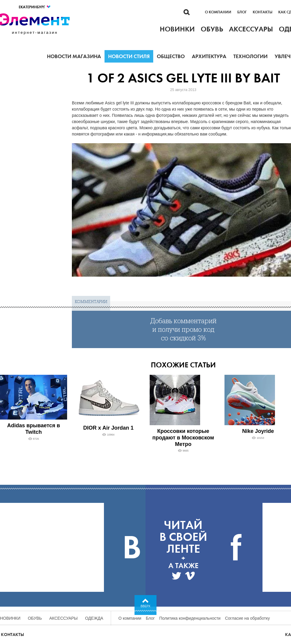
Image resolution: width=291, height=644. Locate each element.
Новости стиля (129, 56)
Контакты (262, 12)
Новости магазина (74, 56)
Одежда (94, 618)
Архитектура (209, 56)
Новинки (10, 618)
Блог (242, 12)
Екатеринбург (35, 7)
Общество (171, 56)
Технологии (250, 56)
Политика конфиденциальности (190, 618)
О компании (218, 12)
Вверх (146, 606)
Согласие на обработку (247, 618)
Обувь (35, 618)
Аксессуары (64, 618)
